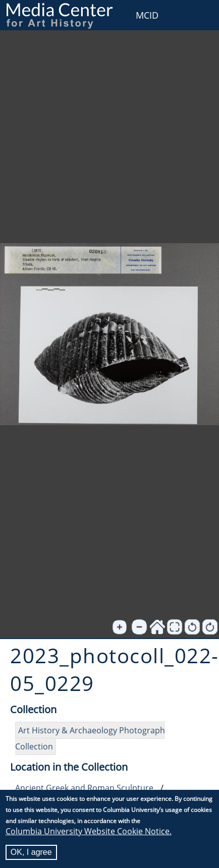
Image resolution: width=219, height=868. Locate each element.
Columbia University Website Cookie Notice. (89, 831)
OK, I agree (31, 852)
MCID (147, 15)
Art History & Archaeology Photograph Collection (90, 738)
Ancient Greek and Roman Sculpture (84, 788)
